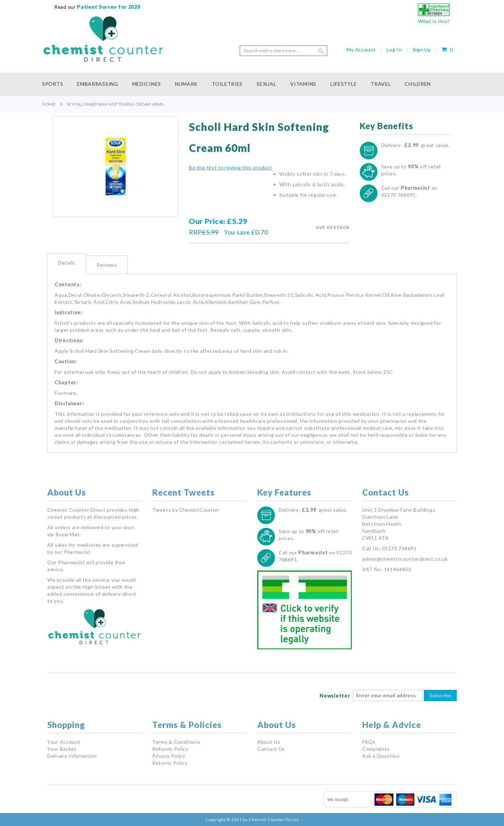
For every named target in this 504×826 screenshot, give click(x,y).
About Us (269, 742)
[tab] (67, 264)
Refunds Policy (170, 749)
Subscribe (440, 695)
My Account (361, 50)
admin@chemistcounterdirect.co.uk (405, 559)
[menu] (252, 84)
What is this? (434, 21)
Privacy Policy (169, 756)
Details (67, 263)
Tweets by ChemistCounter (186, 510)
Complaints (376, 749)
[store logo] (103, 39)
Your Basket (62, 749)
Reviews (107, 265)
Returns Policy (170, 763)
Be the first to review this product (231, 167)
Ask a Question (381, 756)
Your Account (64, 742)
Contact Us (271, 749)
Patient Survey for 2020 (108, 7)
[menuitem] (56, 84)
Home (49, 104)
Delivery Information (72, 756)
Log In (394, 50)
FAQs (369, 742)
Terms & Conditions (176, 742)
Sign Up (422, 50)
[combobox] (283, 51)
